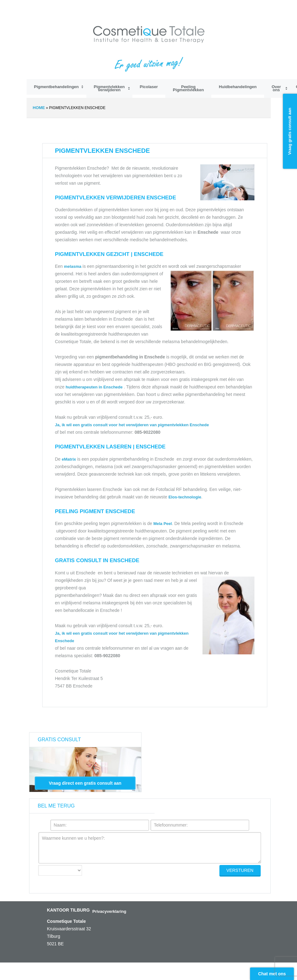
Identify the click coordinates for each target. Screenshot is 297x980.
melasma (73, 266)
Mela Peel (163, 524)
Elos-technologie (185, 497)
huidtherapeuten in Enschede (95, 387)
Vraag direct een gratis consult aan (85, 783)
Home (39, 108)
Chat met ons (272, 974)
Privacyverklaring (109, 911)
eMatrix (69, 459)
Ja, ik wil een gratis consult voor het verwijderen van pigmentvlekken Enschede (132, 425)
